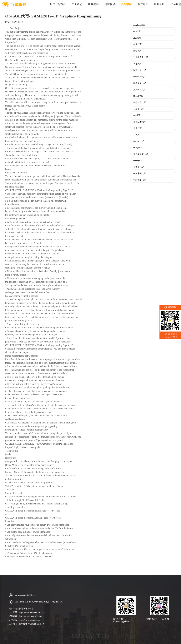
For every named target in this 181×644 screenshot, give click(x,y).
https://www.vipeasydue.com (31, 616)
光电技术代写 (140, 122)
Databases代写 (140, 77)
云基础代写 (139, 109)
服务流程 (159, 4)
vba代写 (137, 115)
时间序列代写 (140, 174)
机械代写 (137, 64)
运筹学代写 (139, 167)
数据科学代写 (140, 103)
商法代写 (137, 51)
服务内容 (93, 4)
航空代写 (137, 44)
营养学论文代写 (141, 154)
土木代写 (137, 128)
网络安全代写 (140, 83)
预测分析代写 (140, 90)
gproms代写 (139, 141)
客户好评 (143, 4)
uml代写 (137, 32)
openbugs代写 (139, 25)
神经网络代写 (140, 180)
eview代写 (138, 161)
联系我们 (176, 4)
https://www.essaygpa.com (30, 620)
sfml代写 (137, 38)
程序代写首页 (58, 4)
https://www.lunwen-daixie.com (32, 612)
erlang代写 (138, 148)
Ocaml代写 (138, 96)
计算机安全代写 (141, 57)
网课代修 (110, 4)
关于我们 (77, 4)
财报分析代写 (140, 70)
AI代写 (137, 135)
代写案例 (126, 4)
